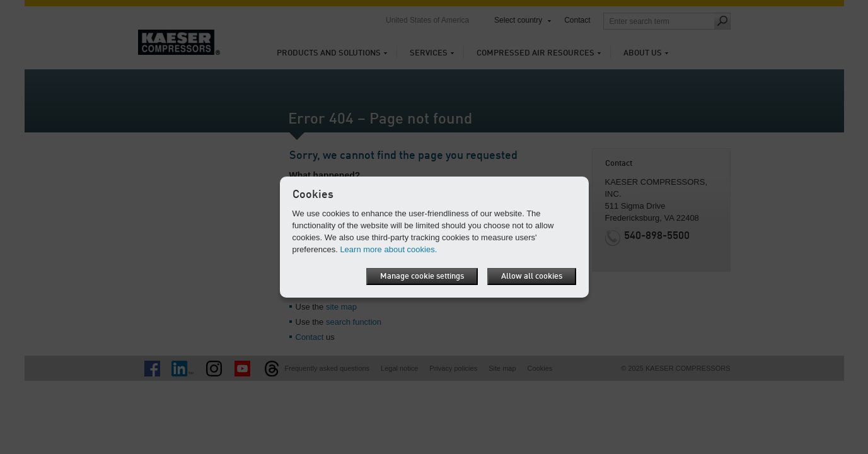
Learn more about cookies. (388, 249)
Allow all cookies (532, 276)
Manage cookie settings (422, 276)
